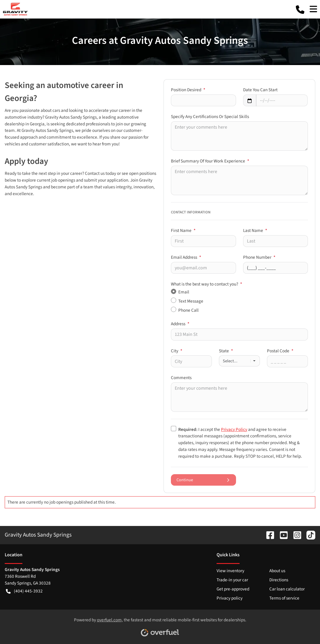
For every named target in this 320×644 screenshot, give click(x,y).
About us (277, 571)
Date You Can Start (260, 90)
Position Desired (188, 90)
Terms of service (284, 598)
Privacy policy (230, 598)
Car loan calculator (287, 589)
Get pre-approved (233, 589)
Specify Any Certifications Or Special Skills (210, 117)
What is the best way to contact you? (207, 284)
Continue (203, 480)
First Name (183, 230)
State (226, 351)
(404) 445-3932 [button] (24, 591)
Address (180, 324)
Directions (279, 580)
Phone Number (259, 257)
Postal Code (280, 351)
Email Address (186, 257)
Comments (181, 378)
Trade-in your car (232, 580)
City (177, 351)
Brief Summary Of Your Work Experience (210, 161)
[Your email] (203, 268)
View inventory (230, 571)
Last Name (255, 230)
